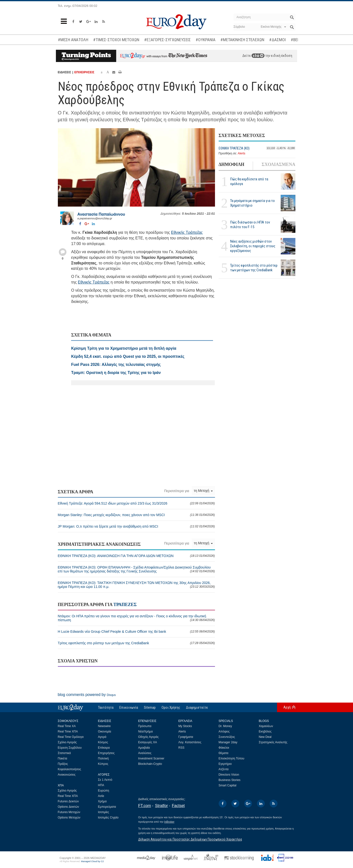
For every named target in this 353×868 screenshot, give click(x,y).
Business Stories (230, 780)
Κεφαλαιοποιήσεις (69, 769)
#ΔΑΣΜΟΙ (277, 40)
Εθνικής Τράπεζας (187, 232)
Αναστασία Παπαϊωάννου (101, 214)
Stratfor (161, 806)
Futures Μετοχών (69, 812)
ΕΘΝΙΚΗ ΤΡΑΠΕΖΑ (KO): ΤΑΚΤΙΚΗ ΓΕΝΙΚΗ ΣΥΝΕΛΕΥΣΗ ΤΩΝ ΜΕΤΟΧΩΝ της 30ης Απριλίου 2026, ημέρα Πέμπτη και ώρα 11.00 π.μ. (136, 585)
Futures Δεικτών (68, 801)
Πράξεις (63, 764)
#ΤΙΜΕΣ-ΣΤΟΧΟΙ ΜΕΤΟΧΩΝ (116, 40)
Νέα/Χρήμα (146, 732)
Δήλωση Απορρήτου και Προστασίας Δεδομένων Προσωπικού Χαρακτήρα (190, 839)
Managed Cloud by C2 (92, 861)
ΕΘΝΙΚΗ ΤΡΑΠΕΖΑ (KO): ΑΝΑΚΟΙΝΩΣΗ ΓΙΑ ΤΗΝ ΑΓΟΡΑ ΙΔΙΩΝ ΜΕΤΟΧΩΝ (136, 556)
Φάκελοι (224, 748)
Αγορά (102, 737)
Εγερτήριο (225, 764)
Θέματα (224, 753)
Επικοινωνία (129, 707)
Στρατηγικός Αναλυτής (273, 742)
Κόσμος (103, 742)
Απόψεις (224, 732)
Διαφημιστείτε (197, 707)
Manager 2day (228, 742)
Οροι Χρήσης (171, 707)
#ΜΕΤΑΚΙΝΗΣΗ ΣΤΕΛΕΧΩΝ (242, 40)
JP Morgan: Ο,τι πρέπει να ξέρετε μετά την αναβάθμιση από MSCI (136, 526)
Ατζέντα (224, 769)
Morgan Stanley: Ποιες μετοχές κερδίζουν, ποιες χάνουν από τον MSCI (136, 515)
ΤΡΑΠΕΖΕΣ (125, 605)
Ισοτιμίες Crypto (108, 818)
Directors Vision (229, 775)
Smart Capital (228, 785)
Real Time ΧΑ (67, 726)
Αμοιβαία (144, 748)
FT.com (145, 806)
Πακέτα (63, 758)
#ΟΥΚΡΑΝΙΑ (206, 40)
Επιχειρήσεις (106, 753)
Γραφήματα (186, 737)
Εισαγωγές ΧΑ (148, 742)
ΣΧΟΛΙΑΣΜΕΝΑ (278, 164)
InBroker (169, 822)
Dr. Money (225, 726)
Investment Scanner (151, 758)
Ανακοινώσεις (67, 775)
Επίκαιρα (104, 748)
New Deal (265, 737)
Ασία (101, 796)
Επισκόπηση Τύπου (232, 758)
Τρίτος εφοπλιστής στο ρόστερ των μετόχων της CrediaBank (254, 268)
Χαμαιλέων (266, 726)
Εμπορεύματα (107, 807)
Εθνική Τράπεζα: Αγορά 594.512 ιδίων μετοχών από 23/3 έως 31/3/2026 (136, 503)
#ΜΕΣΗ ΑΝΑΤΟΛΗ (73, 40)
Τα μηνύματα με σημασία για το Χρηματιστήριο (252, 203)
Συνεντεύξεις (227, 737)
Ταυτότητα (106, 707)
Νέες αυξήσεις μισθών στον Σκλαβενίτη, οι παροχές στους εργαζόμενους (253, 246)
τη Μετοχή (203, 491)
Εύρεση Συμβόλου (70, 748)
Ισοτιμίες (104, 812)
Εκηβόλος (265, 732)
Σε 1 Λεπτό (105, 780)
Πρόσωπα (145, 726)
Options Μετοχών (69, 818)
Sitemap (150, 707)
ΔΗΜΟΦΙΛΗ (232, 164)
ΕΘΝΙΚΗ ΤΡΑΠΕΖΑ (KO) (234, 148)
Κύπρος (103, 764)
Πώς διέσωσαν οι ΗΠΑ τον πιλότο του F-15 (250, 225)
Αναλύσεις (145, 753)
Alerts (242, 153)
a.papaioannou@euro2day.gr (95, 218)
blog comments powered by (87, 695)
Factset (178, 806)
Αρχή (287, 707)
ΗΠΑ (101, 785)
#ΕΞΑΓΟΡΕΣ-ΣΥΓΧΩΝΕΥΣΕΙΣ (167, 40)
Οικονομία (105, 732)
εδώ (258, 56)
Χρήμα (102, 801)
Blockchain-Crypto (150, 764)
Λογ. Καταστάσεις (190, 742)
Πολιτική (103, 758)
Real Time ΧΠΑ (68, 732)
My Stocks (185, 726)
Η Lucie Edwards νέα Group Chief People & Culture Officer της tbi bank (136, 632)
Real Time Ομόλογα (71, 737)
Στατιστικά (64, 753)
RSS (182, 748)
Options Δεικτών (69, 807)
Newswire (104, 726)
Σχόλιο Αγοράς (67, 742)
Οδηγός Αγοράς (149, 737)
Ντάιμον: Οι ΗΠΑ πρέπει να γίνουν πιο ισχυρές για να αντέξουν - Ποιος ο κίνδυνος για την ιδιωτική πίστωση (136, 618)
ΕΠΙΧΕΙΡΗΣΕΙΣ (84, 72)
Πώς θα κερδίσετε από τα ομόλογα (249, 181)
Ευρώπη (104, 791)
